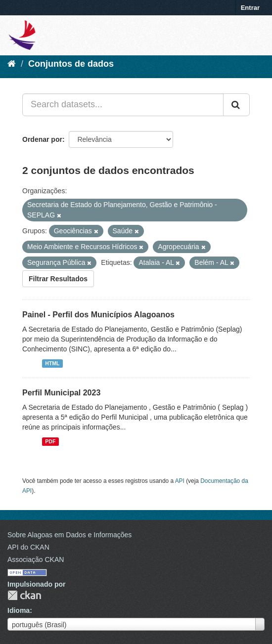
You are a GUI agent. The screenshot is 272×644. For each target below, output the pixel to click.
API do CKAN (28, 547)
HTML (52, 363)
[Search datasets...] (123, 105)
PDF (50, 441)
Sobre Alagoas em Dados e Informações (69, 535)
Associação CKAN (36, 559)
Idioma (19, 610)
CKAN (24, 595)
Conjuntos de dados (71, 64)
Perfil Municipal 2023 (61, 393)
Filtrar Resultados (58, 279)
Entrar (250, 8)
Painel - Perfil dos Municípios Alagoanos (98, 315)
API (180, 481)
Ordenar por (42, 139)
